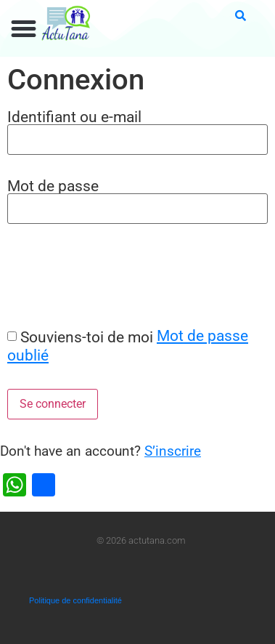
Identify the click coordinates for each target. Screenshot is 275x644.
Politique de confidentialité (75, 600)
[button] (24, 29)
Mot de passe (53, 186)
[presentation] (110, 275)
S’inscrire (173, 451)
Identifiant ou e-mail (74, 117)
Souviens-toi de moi (87, 337)
